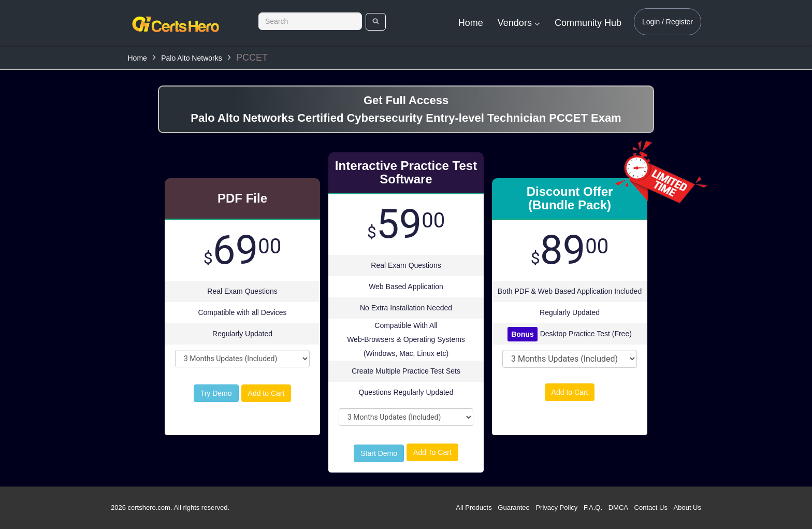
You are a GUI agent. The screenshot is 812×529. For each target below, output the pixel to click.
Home (471, 23)
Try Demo (216, 393)
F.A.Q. (593, 507)
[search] (376, 22)
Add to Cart (266, 393)
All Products (474, 507)
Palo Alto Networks (192, 58)
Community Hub (588, 23)
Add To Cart (432, 452)
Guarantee (513, 507)
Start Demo (379, 453)
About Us (687, 507)
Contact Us (651, 507)
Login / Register (668, 22)
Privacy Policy (556, 507)
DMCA (618, 507)
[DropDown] (242, 359)
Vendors (519, 23)
